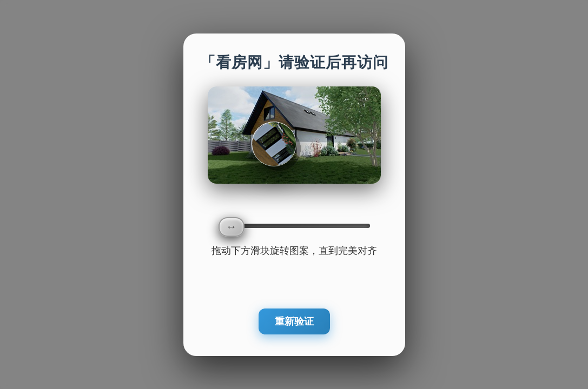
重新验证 (294, 321)
